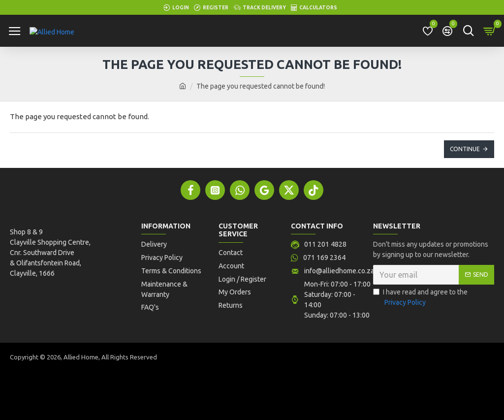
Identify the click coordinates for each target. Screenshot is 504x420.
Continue (465, 149)
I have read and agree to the (420, 298)
